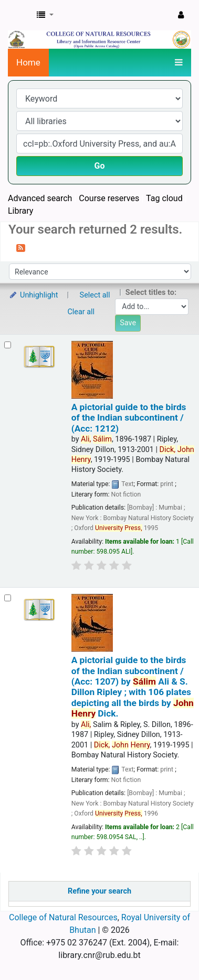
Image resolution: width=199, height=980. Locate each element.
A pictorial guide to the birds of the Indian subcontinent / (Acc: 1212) (129, 418)
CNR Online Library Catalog (19, 15)
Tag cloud (164, 198)
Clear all (81, 312)
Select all (95, 295)
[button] (45, 15)
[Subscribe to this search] (21, 247)
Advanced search (40, 198)
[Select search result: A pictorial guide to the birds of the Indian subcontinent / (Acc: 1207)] (8, 598)
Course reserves (109, 198)
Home (28, 62)
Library (20, 211)
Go (100, 166)
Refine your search (99, 891)
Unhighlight (33, 295)
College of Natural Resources (63, 917)
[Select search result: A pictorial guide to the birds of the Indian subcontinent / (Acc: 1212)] (8, 345)
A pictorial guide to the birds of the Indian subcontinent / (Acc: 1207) (133, 687)
